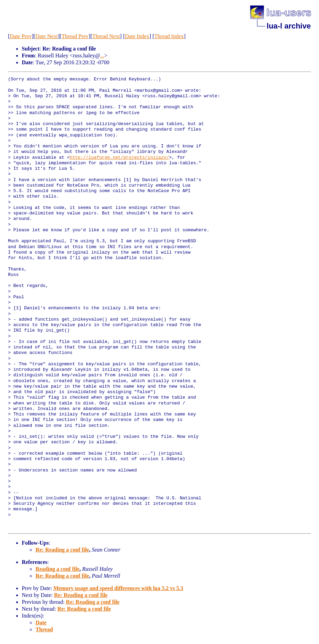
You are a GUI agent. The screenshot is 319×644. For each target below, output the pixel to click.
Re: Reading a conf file (62, 550)
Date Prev (21, 36)
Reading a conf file (57, 569)
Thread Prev (75, 36)
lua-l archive (289, 26)
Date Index (137, 36)
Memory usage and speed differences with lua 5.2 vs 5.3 (118, 588)
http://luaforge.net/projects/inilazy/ (120, 158)
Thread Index (169, 36)
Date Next (47, 36)
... (102, 55)
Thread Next (106, 36)
